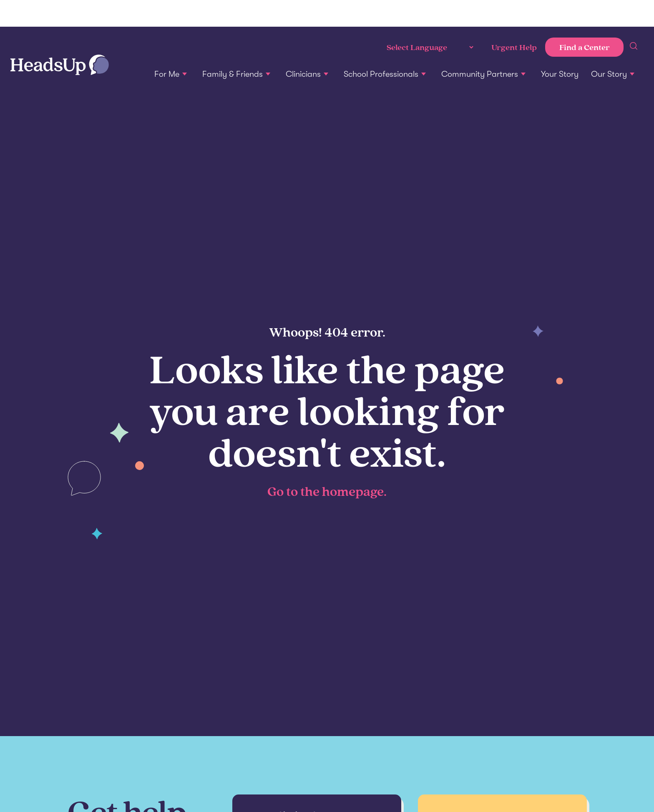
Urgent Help (514, 47)
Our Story (609, 74)
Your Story (560, 74)
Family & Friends (233, 74)
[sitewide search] (634, 47)
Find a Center (585, 47)
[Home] (60, 66)
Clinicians (303, 74)
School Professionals (381, 74)
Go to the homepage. (327, 491)
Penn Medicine (58, 14)
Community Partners (480, 74)
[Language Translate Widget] (429, 47)
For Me (167, 74)
